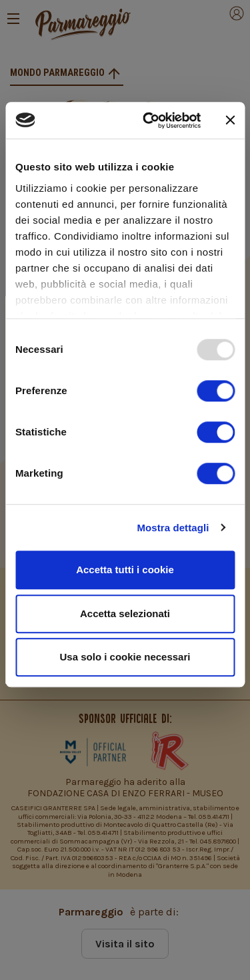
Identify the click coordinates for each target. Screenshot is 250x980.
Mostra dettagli (173, 528)
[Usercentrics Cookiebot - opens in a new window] (149, 121)
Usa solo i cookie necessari (125, 657)
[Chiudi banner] (230, 121)
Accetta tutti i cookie (125, 570)
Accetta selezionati (125, 613)
